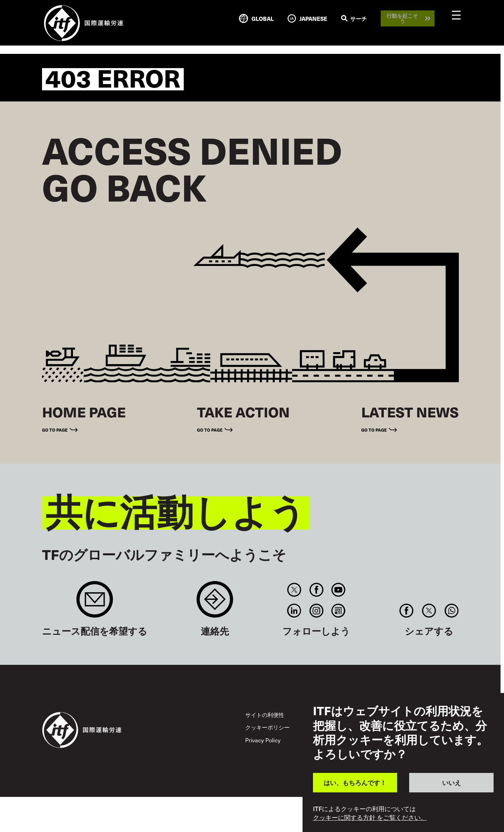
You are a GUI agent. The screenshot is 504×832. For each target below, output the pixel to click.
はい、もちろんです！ (355, 782)
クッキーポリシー (267, 727)
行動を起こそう (402, 18)
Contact (215, 603)
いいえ (452, 782)
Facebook (316, 590)
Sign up (95, 603)
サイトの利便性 (265, 715)
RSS (338, 611)
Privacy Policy (263, 740)
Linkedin (294, 611)
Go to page (55, 430)
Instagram (316, 611)
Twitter (294, 590)
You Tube (338, 590)
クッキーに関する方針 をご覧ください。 (370, 817)
